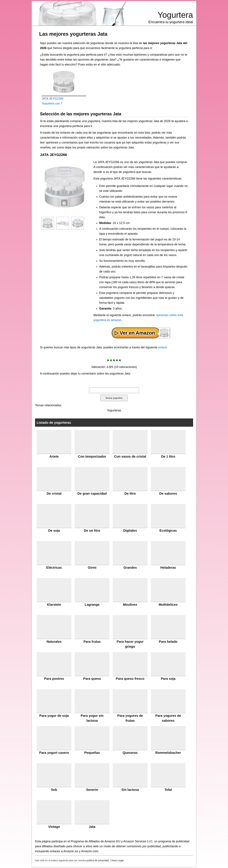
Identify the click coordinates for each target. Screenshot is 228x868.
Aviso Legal (117, 860)
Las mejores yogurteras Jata (73, 34)
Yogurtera (175, 15)
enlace (162, 347)
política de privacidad (98, 860)
